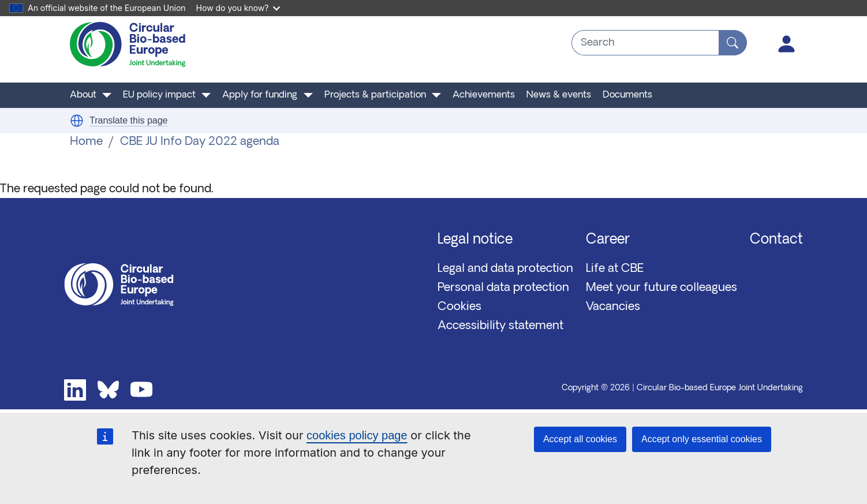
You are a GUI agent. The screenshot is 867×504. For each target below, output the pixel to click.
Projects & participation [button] (375, 95)
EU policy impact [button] (159, 95)
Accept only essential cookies (702, 439)
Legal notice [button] (475, 240)
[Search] (733, 43)
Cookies (459, 307)
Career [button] (608, 240)
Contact (776, 240)
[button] (77, 121)
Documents (627, 95)
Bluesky (109, 390)
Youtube (141, 390)
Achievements (484, 95)
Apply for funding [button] (260, 95)
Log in (787, 44)
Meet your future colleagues (662, 288)
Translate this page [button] (128, 120)
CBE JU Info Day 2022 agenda (200, 142)
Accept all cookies (580, 439)
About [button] (83, 95)
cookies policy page (357, 435)
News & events (559, 95)
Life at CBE (615, 269)
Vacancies (613, 307)
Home (86, 142)
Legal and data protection (505, 269)
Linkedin (75, 390)
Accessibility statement (500, 326)
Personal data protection (503, 288)
